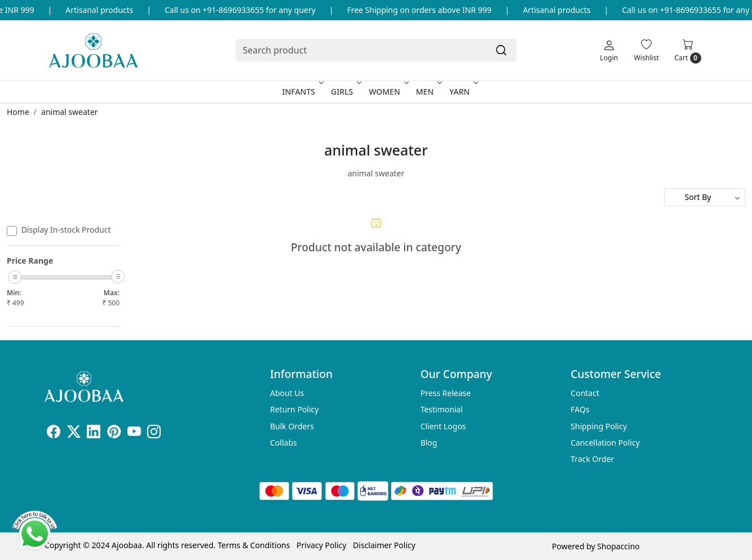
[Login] (609, 50)
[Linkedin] (94, 434)
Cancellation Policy (605, 443)
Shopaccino (618, 546)
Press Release (446, 393)
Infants (302, 92)
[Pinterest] (114, 434)
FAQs (580, 409)
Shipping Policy (599, 426)
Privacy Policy (321, 545)
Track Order (592, 459)
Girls (345, 92)
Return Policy (294, 409)
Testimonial (442, 409)
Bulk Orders (292, 426)
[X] (74, 434)
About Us (287, 393)
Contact (585, 393)
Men (428, 92)
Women (388, 92)
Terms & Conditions (254, 545)
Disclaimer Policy (384, 545)
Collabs (284, 443)
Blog (429, 443)
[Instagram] (154, 434)
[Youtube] (134, 434)
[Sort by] (705, 197)
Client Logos (443, 426)
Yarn (463, 92)
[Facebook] (54, 434)
